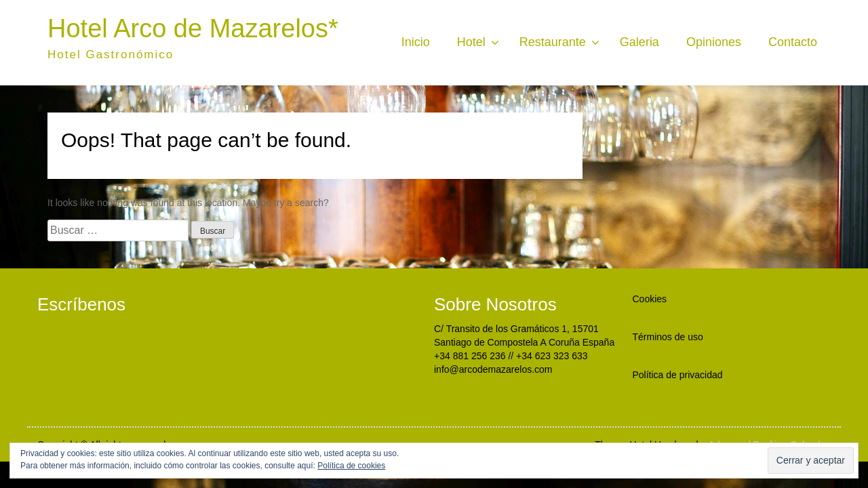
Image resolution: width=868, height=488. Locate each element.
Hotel (471, 42)
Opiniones (714, 42)
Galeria (639, 42)
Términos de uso (668, 337)
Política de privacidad (678, 375)
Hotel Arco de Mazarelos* (193, 28)
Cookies (650, 299)
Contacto (793, 42)
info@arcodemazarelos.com (493, 369)
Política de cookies (351, 466)
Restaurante (553, 42)
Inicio (416, 42)
